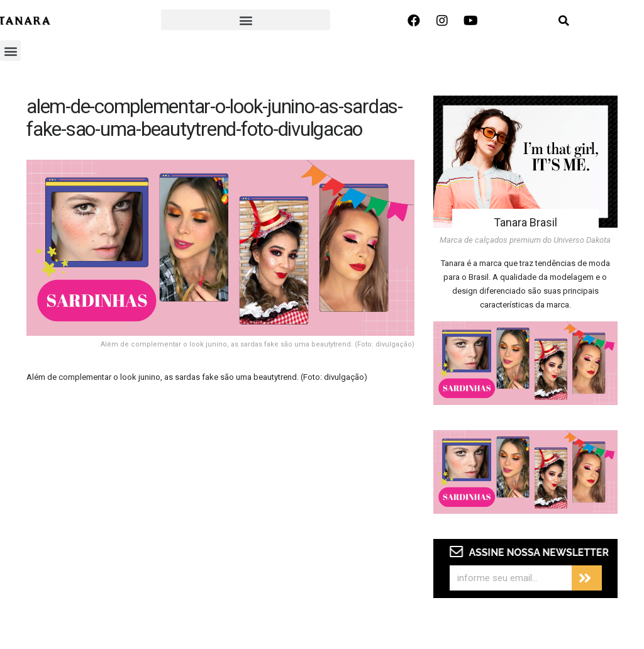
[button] (246, 20)
